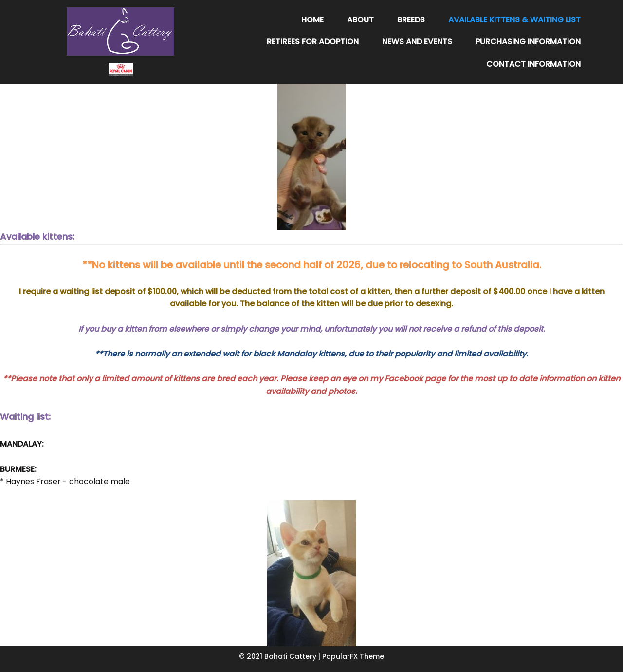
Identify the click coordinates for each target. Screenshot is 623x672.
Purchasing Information (528, 42)
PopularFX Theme (353, 656)
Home (312, 20)
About (360, 20)
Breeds (411, 20)
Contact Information (533, 64)
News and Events (417, 42)
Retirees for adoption (313, 42)
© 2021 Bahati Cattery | (281, 656)
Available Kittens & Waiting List (514, 20)
